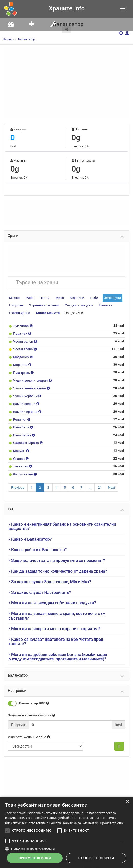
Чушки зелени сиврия (30, 377)
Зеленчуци (109, 297)
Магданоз (21, 355)
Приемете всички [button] (35, 858)
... (89, 482)
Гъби (91, 297)
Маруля (19, 446)
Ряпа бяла (21, 423)
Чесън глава (23, 347)
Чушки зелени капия (29, 385)
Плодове (16, 304)
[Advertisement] (66, 83)
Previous (17, 482)
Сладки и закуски (76, 304)
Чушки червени (25, 393)
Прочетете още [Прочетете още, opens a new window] (112, 823)
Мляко (14, 297)
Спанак (19, 453)
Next (110, 482)
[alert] (66, 832)
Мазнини (75, 297)
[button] (66, 849)
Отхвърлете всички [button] (96, 858)
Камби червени (25, 408)
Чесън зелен (23, 340)
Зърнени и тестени (43, 304)
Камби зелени (24, 400)
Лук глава (21, 325)
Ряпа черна (22, 431)
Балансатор (27, 39)
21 (98, 482)
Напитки (102, 304)
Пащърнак (21, 370)
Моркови (20, 362)
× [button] (127, 802)
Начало (8, 39)
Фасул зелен (23, 468)
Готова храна (19, 312)
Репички (20, 415)
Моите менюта (46, 312)
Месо (58, 297)
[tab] (66, 521)
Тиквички (21, 461)
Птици (43, 297)
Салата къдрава (26, 438)
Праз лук (20, 332)
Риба (29, 297)
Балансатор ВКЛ (28, 697)
